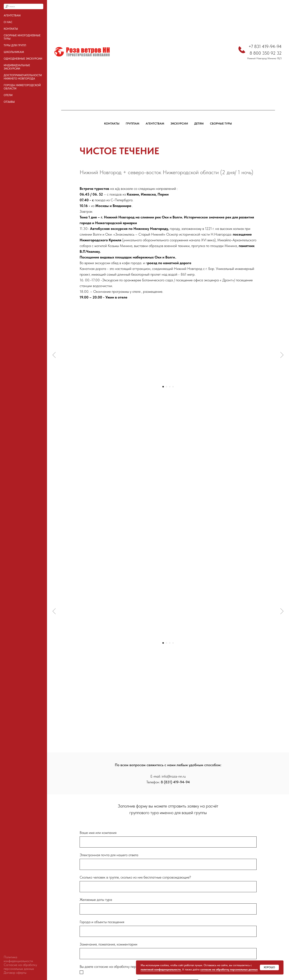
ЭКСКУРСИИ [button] (179, 124)
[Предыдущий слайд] (54, 355)
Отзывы (9, 102)
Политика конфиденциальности (18, 959)
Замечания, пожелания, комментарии (108, 944)
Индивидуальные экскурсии (17, 67)
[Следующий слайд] (282, 355)
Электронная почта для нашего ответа (109, 855)
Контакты (11, 29)
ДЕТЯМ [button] (199, 124)
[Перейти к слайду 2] (166, 387)
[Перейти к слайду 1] (163, 387)
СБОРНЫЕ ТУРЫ (221, 124)
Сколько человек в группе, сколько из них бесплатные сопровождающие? (135, 877)
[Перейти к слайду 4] (173, 387)
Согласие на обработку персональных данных (20, 967)
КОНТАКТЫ (112, 124)
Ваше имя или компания (98, 833)
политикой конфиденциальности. (161, 969)
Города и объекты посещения (102, 922)
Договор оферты (15, 973)
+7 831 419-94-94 (265, 46)
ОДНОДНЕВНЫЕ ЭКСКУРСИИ (23, 59)
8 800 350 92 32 (266, 53)
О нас (8, 22)
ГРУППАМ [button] (133, 124)
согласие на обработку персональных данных (229, 969)
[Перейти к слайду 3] (170, 387)
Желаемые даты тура (96, 900)
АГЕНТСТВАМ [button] (155, 124)
